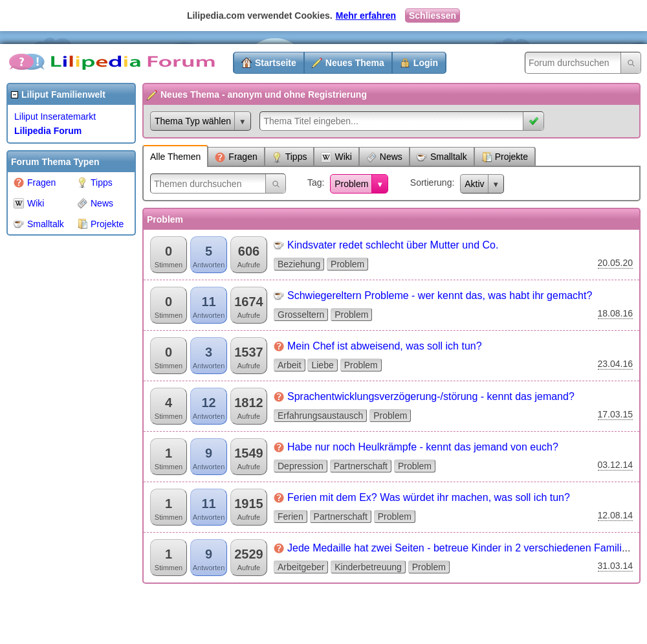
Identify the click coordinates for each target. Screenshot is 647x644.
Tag (315, 183)
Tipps (95, 183)
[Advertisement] (58, 436)
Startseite (276, 63)
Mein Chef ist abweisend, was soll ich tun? (385, 346)
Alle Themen (175, 157)
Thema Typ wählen (193, 121)
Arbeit (290, 365)
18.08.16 (616, 313)
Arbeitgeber (301, 567)
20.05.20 (616, 263)
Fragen (35, 183)
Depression (301, 466)
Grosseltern (301, 315)
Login (426, 63)
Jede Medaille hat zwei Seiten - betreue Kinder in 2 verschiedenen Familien (460, 548)
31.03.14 (616, 566)
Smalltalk (39, 224)
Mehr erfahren (366, 16)
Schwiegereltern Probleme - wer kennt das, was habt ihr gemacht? (440, 295)
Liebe (322, 365)
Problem (351, 184)
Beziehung (299, 264)
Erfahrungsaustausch (320, 416)
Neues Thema (355, 63)
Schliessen (433, 16)
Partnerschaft (361, 466)
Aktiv (474, 184)
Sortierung (431, 183)
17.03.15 (616, 414)
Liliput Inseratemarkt (55, 117)
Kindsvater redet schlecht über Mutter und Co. (393, 245)
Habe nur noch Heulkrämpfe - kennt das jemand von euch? (423, 447)
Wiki (29, 203)
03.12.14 (616, 465)
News (95, 203)
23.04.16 (616, 364)
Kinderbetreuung (368, 567)
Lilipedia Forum (48, 131)
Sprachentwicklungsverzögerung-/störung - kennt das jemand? (431, 396)
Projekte (100, 224)
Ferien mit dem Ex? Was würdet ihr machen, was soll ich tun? (429, 497)
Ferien (291, 516)
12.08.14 (616, 515)
